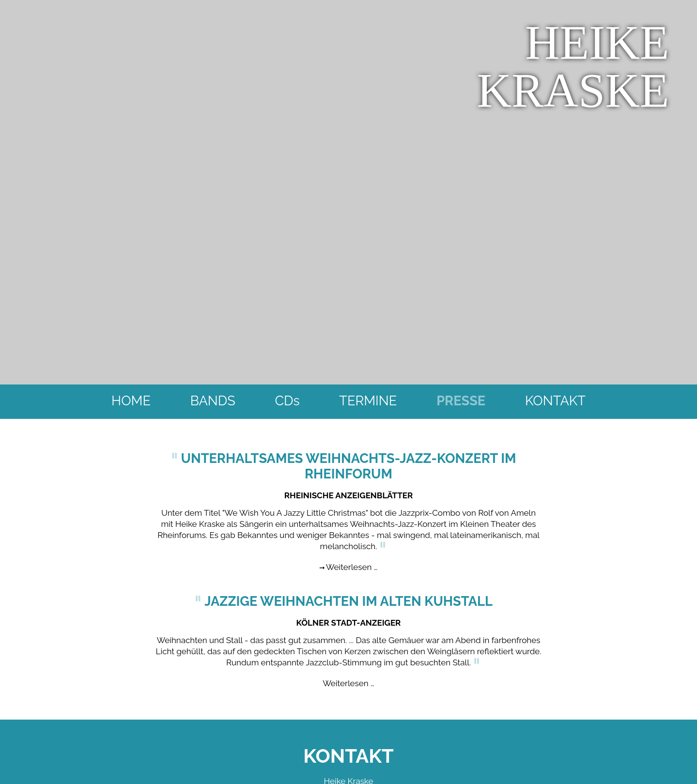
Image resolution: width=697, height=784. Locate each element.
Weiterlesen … (352, 561)
